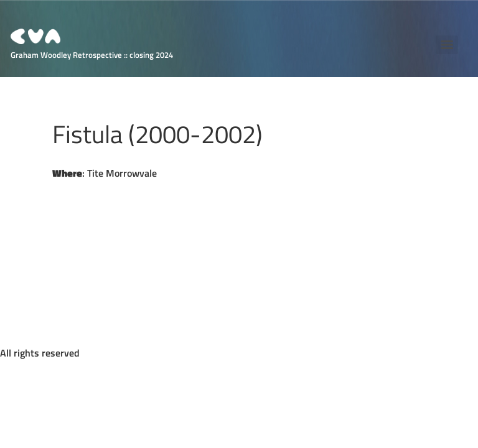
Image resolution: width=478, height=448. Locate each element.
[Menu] (447, 45)
